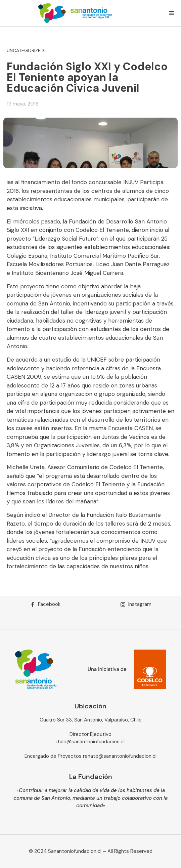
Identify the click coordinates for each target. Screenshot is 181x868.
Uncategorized (25, 50)
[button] (172, 13)
